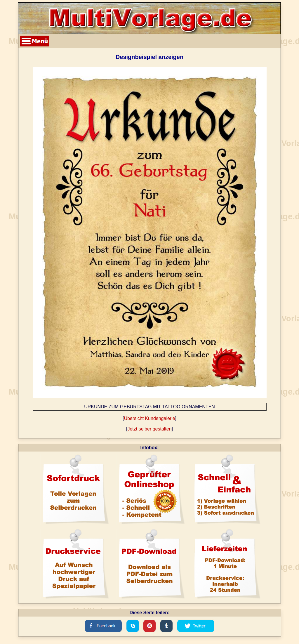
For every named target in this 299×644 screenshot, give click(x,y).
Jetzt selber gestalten (149, 429)
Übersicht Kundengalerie (149, 418)
